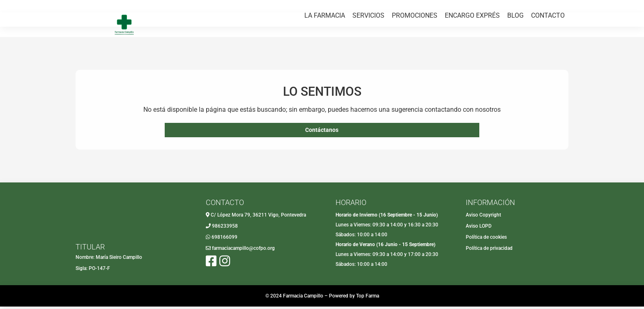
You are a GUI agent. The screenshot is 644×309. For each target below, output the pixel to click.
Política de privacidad (489, 251)
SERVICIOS (368, 40)
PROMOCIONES (415, 40)
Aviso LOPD (479, 228)
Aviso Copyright (483, 217)
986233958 (225, 228)
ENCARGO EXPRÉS (472, 40)
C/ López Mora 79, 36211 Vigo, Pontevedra (258, 217)
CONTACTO (548, 40)
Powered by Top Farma (354, 298)
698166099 (224, 240)
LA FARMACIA (325, 40)
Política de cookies (486, 240)
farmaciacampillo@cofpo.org (243, 251)
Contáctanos (322, 131)
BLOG (515, 40)
